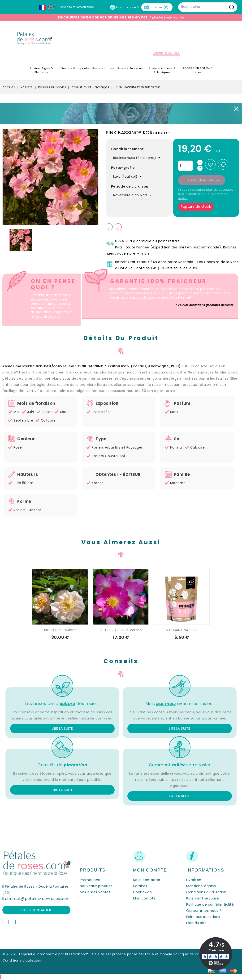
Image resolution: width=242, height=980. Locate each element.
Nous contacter (36, 910)
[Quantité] (186, 166)
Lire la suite (62, 728)
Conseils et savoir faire (76, 7)
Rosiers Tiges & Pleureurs (41, 70)
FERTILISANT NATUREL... (182, 630)
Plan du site (196, 923)
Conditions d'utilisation (206, 892)
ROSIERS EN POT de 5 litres (197, 70)
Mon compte (144, 898)
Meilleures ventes (95, 892)
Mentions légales (201, 886)
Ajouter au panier (203, 180)
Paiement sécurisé (203, 898)
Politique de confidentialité (210, 904)
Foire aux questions (203, 917)
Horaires (140, 886)
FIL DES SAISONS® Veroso (121, 630)
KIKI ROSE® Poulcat (60, 630)
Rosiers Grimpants (75, 68)
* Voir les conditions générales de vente (204, 305)
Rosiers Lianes (103, 68)
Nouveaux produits (96, 886)
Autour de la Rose (167, 53)
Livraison (194, 880)
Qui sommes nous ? (204, 911)
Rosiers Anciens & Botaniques (162, 70)
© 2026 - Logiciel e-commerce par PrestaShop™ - (47, 954)
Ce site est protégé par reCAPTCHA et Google (132, 954)
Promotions (90, 880)
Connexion (143, 892)
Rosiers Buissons (130, 68)
